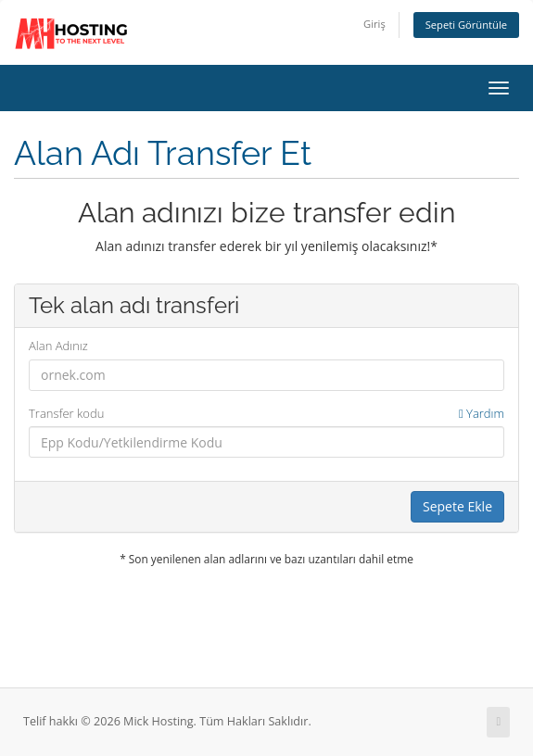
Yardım (482, 413)
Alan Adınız (58, 346)
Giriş (374, 24)
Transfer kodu (266, 414)
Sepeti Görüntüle (466, 25)
